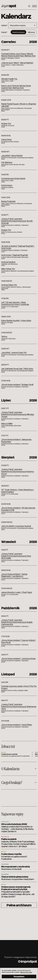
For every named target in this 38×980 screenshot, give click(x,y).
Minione (31, 32)
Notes (4, 852)
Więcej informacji (26, 972)
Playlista (5, 822)
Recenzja (5, 837)
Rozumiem (19, 976)
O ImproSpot (27, 961)
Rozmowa (5, 864)
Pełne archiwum (19, 905)
